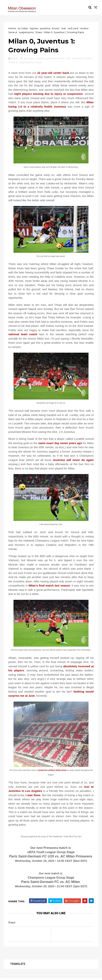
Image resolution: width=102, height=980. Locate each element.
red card (73, 28)
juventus (45, 28)
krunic (56, 28)
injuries (34, 28)
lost (64, 28)
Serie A (13, 32)
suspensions (26, 32)
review (84, 28)
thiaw (39, 32)
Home (12, 28)
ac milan (23, 28)
